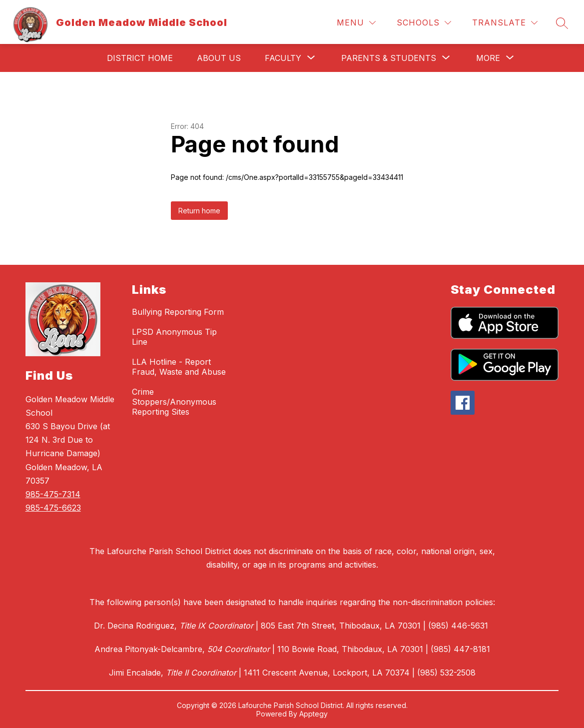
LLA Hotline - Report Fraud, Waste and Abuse (179, 367)
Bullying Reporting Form (178, 312)
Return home (199, 211)
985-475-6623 (53, 508)
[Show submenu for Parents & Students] (389, 58)
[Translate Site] (505, 23)
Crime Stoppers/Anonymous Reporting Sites (174, 402)
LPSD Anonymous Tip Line (174, 337)
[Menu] (356, 23)
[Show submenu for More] (488, 58)
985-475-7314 (53, 494)
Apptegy (313, 714)
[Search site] (562, 23)
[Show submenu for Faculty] (283, 58)
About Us (219, 58)
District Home (140, 58)
